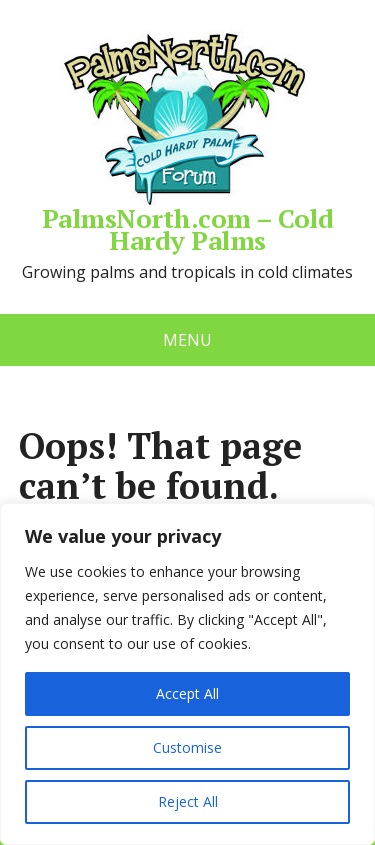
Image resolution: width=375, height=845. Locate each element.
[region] (187, 674)
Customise (187, 747)
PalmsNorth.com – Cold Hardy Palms (187, 140)
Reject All (188, 801)
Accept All (187, 693)
